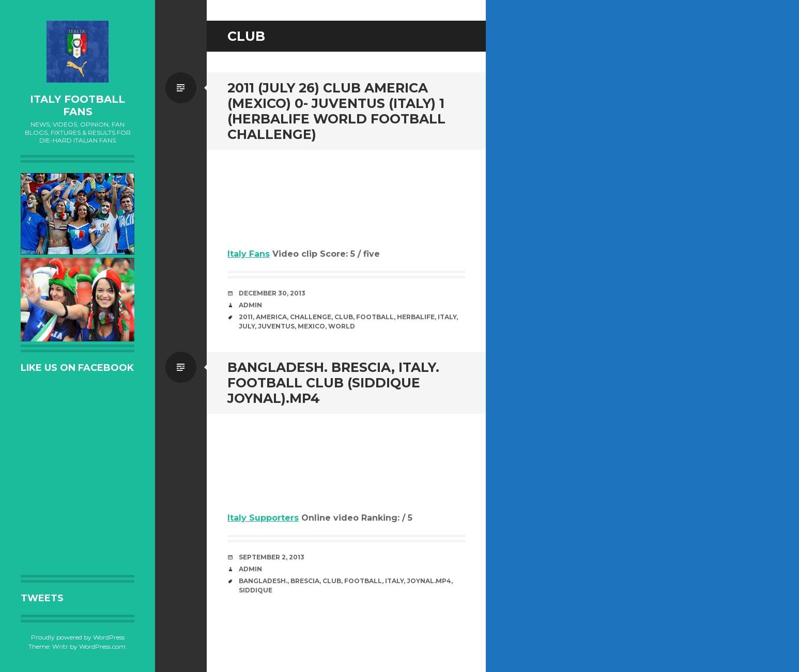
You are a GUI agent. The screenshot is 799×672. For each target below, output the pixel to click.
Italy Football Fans (78, 105)
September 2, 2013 (272, 557)
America (271, 317)
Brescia (305, 581)
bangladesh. (263, 581)
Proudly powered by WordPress (78, 637)
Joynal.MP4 (429, 581)
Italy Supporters (263, 518)
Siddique (256, 590)
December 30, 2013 (272, 293)
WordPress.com (102, 646)
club (344, 317)
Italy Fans (249, 254)
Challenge (311, 317)
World (342, 326)
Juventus (276, 326)
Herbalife (416, 317)
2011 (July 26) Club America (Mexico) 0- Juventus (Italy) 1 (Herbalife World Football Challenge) (336, 111)
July (247, 326)
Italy (447, 317)
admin (250, 305)
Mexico (311, 326)
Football (375, 317)
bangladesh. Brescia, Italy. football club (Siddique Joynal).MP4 (333, 383)
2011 (246, 317)
